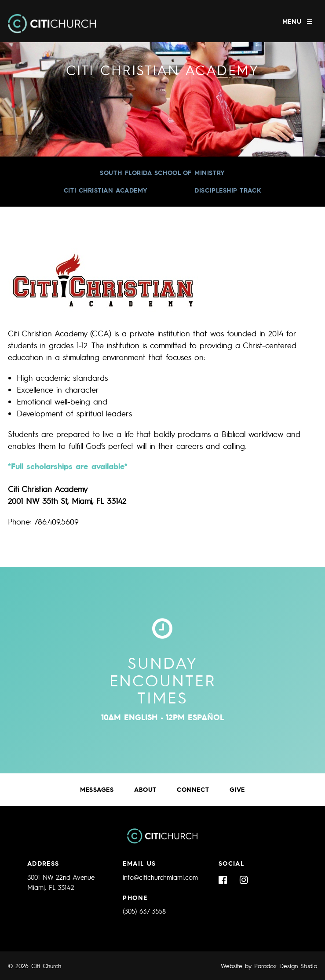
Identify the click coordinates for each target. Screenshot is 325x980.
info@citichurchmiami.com (160, 877)
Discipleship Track (228, 190)
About (145, 789)
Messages (97, 789)
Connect (193, 789)
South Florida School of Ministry (162, 173)
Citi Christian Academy (106, 190)
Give (237, 789)
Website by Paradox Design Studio (269, 965)
